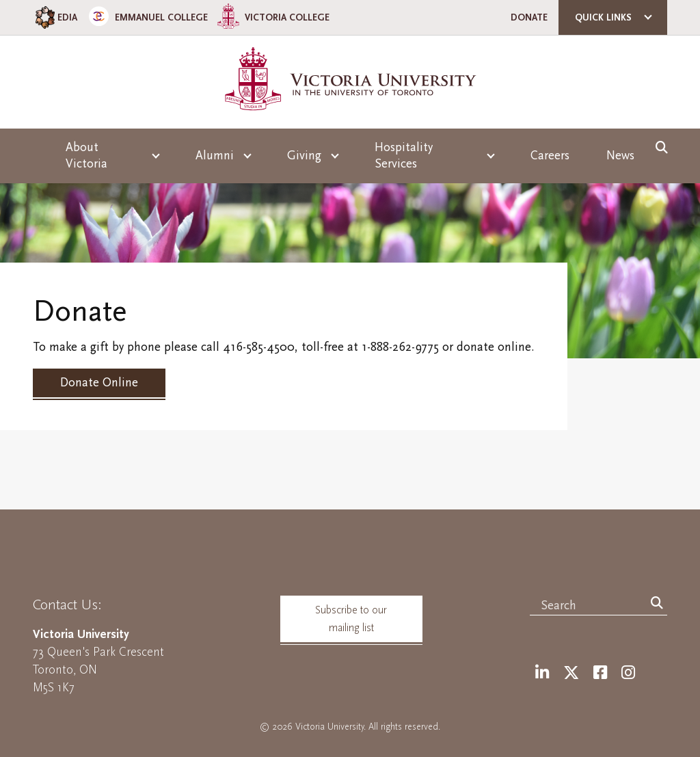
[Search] (657, 604)
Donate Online (99, 383)
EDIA (55, 17)
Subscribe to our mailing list (351, 619)
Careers (550, 156)
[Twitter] (571, 673)
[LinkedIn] (542, 673)
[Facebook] (600, 673)
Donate (529, 17)
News (620, 156)
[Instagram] (628, 673)
